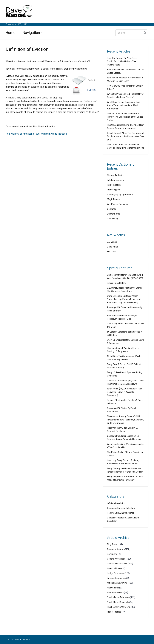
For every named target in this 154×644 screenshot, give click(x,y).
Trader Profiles (114, 612)
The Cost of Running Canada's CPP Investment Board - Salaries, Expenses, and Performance (126, 420)
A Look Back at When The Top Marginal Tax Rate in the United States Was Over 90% (126, 136)
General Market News (117, 564)
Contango (112, 209)
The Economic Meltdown (119, 607)
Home (10, 33)
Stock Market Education (118, 597)
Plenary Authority (115, 175)
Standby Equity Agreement (120, 194)
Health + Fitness (115, 568)
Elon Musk (112, 252)
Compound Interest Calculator (121, 508)
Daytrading (112, 554)
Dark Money (113, 219)
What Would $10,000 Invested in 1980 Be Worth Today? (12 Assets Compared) (125, 392)
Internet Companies (116, 578)
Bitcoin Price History (116, 283)
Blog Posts (112, 544)
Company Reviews (116, 549)
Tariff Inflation (114, 185)
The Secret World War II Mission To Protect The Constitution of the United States (125, 117)
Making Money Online (117, 583)
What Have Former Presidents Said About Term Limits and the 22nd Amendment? (124, 105)
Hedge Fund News (116, 573)
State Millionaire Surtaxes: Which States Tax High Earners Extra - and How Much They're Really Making (124, 299)
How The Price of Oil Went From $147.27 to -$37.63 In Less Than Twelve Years (122, 61)
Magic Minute (113, 199)
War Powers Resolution (118, 204)
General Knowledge (116, 559)
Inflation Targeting (116, 180)
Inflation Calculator (116, 503)
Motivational (113, 588)
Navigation (31, 33)
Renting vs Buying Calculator (121, 513)
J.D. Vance (112, 242)
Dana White (112, 247)
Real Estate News (115, 593)
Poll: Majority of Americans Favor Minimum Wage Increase (36, 134)
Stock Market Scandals (118, 602)
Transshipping (114, 190)
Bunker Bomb (114, 214)
